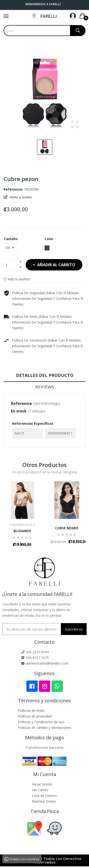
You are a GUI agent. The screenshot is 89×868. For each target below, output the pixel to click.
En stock (19, 411)
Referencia (21, 403)
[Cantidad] (11, 265)
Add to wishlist (17, 279)
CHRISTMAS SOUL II (22, 525)
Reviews (44, 387)
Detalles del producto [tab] (45, 375)
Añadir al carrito (56, 265)
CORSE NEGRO (67, 528)
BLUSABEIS (22, 531)
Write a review (20, 197)
